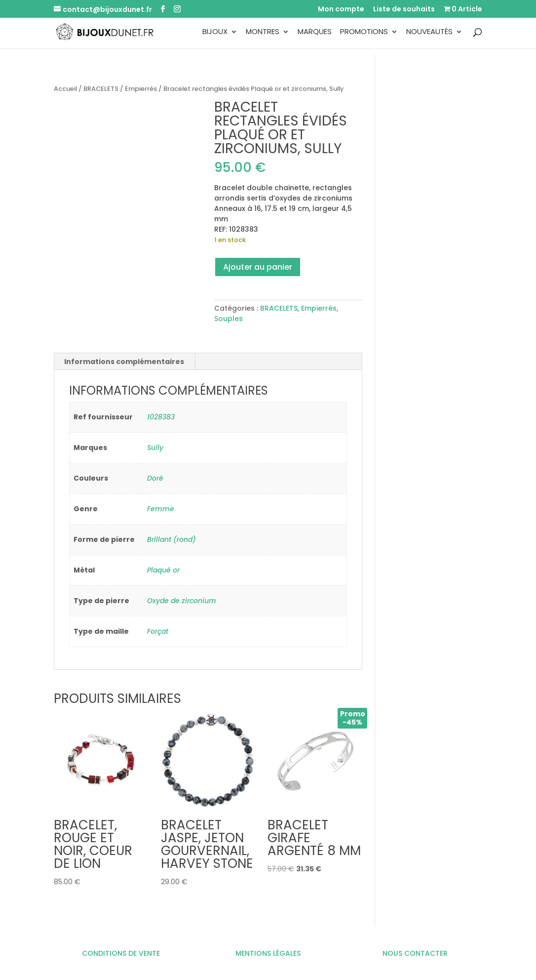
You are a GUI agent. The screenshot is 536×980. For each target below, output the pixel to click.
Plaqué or (163, 570)
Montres (263, 32)
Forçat (158, 631)
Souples (229, 319)
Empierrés (141, 89)
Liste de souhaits (404, 10)
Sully (155, 448)
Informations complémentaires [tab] (124, 362)
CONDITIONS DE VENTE (121, 953)
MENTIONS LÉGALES (268, 953)
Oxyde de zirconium (182, 601)
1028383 (161, 417)
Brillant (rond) (172, 539)
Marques (315, 32)
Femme (161, 509)
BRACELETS (101, 89)
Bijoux (215, 32)
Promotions (364, 32)
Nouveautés (429, 32)
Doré (155, 478)
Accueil (65, 89)
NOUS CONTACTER (415, 953)
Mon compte (341, 10)
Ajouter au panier (258, 267)
